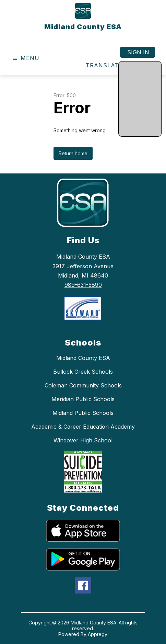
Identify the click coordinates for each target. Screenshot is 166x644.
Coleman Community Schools (83, 385)
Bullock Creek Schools (83, 372)
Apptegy (98, 634)
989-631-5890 (83, 285)
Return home (73, 153)
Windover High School (83, 440)
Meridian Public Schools (83, 399)
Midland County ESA (83, 358)
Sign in (138, 52)
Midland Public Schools (83, 413)
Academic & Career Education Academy (83, 427)
